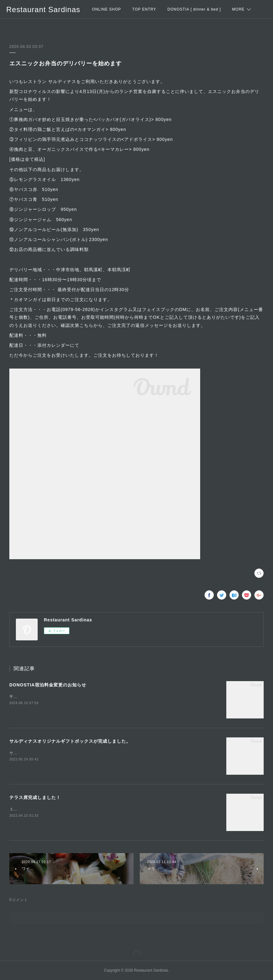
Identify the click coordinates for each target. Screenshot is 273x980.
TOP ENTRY (144, 9)
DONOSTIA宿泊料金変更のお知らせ (48, 685)
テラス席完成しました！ (35, 797)
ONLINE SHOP (107, 9)
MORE (238, 9)
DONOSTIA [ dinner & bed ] (194, 9)
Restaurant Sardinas (43, 9)
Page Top (136, 953)
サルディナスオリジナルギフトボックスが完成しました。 (70, 741)
